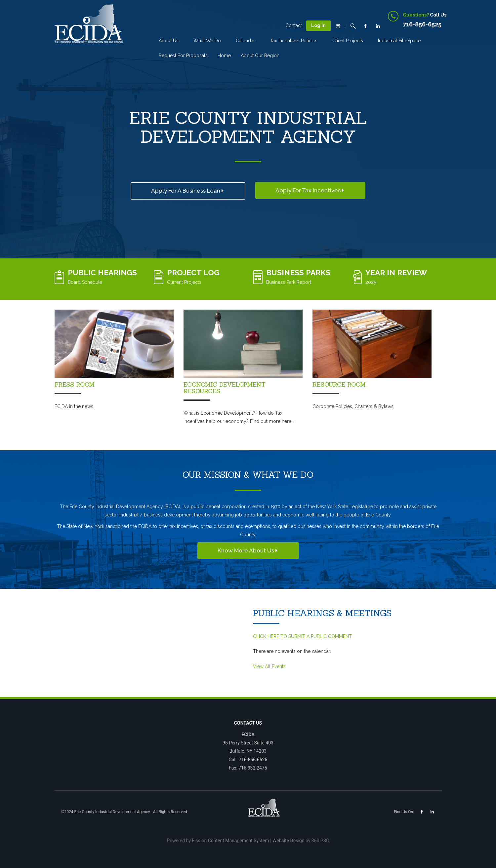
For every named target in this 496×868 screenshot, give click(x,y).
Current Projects (184, 282)
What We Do (207, 41)
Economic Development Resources (225, 388)
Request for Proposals (183, 56)
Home (224, 56)
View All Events (269, 666)
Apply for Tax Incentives (310, 190)
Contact (294, 25)
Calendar (245, 41)
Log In (318, 25)
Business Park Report (289, 282)
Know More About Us (248, 550)
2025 (371, 282)
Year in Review (396, 272)
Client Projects (348, 41)
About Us (169, 41)
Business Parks (298, 272)
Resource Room (339, 384)
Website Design (288, 841)
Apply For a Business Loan (188, 191)
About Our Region (260, 56)
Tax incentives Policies (294, 41)
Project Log (193, 272)
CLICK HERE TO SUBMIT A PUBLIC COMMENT (302, 636)
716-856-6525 (253, 760)
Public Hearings (102, 272)
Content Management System (239, 841)
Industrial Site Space (399, 41)
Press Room (75, 384)
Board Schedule (85, 282)
